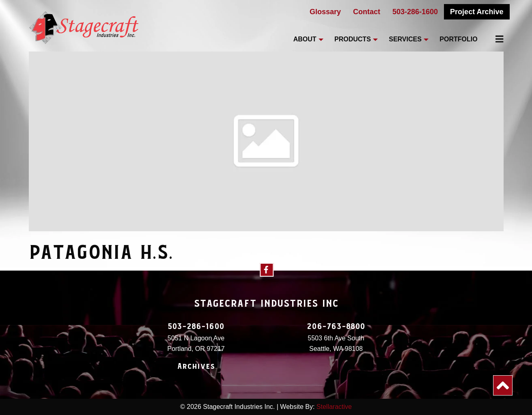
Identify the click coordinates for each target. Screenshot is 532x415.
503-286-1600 (415, 12)
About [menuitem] (305, 39)
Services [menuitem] (405, 39)
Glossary (325, 12)
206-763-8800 (336, 327)
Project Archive (477, 12)
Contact (367, 12)
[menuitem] (495, 39)
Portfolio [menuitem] (458, 39)
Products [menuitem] (353, 39)
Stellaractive (334, 407)
